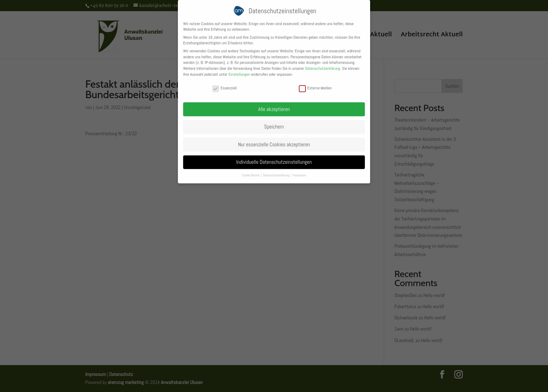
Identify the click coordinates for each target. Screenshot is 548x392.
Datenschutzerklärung (323, 66)
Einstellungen (239, 71)
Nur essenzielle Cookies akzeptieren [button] (274, 141)
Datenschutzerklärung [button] (276, 172)
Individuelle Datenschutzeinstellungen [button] (274, 159)
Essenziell (224, 85)
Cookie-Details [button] (251, 172)
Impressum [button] (300, 172)
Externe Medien (315, 85)
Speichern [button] (274, 124)
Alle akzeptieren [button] (274, 106)
